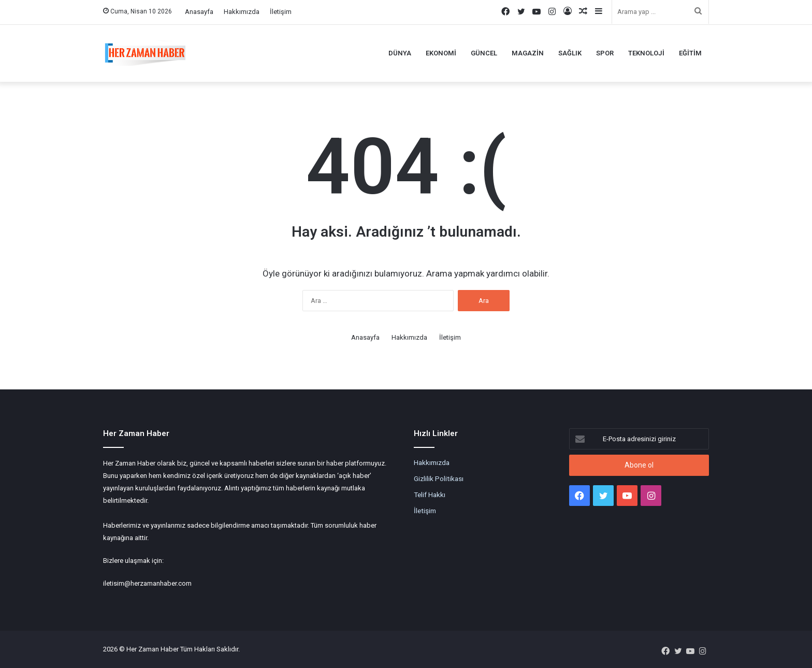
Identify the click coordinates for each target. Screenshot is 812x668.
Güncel (484, 53)
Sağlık (570, 53)
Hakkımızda (242, 12)
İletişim (281, 12)
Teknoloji (646, 53)
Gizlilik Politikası (439, 478)
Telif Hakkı (430, 495)
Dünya (400, 53)
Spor (605, 53)
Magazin (528, 53)
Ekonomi (441, 53)
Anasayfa (199, 12)
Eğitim (690, 53)
